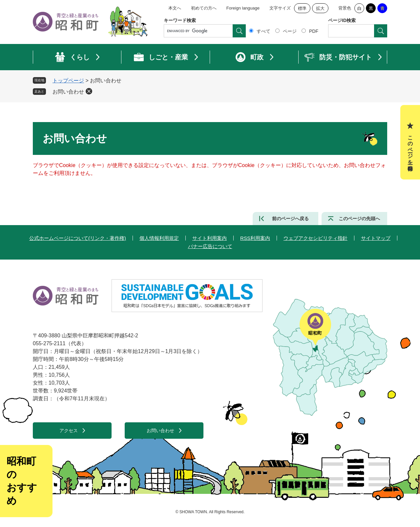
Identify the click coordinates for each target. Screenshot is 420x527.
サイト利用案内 (210, 238)
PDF (314, 31)
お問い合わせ (68, 92)
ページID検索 (342, 20)
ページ (290, 31)
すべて (263, 31)
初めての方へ (204, 8)
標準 (302, 8)
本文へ (175, 8)
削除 (89, 91)
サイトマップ (376, 238)
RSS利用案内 (255, 238)
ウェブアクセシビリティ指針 (315, 238)
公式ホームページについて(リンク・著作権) (78, 238)
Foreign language (243, 8)
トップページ (68, 81)
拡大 (320, 8)
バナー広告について (210, 246)
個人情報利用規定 (159, 238)
